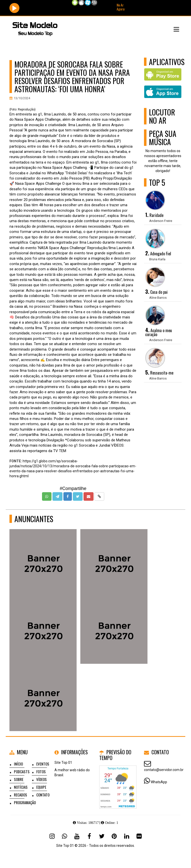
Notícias (21, 787)
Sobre (19, 779)
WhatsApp (159, 782)
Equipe (41, 787)
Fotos (41, 772)
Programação (25, 802)
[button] (176, 29)
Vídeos (42, 779)
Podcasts (22, 772)
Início (18, 764)
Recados (21, 795)
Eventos (43, 764)
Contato (43, 795)
